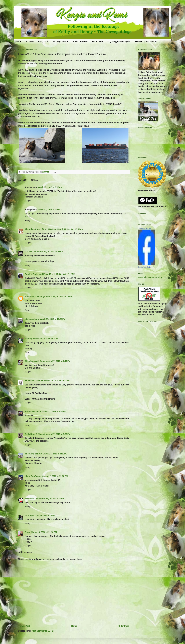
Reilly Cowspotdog (145, 228)
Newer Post (24, 626)
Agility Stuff (43, 41)
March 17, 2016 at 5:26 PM (58, 434)
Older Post (124, 626)
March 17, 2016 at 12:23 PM (53, 319)
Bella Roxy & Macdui (35, 434)
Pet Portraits (98, 41)
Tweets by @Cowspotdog (150, 277)
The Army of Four (33, 454)
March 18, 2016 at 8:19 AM (43, 515)
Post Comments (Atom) (43, 631)
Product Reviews (80, 41)
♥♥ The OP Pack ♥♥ (34, 381)
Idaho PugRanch (33, 476)
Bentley (29, 339)
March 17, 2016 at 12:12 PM (62, 274)
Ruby (28, 532)
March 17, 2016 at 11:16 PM (55, 476)
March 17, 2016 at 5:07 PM (56, 381)
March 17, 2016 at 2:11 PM (58, 361)
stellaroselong (32, 319)
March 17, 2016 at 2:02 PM (46, 339)
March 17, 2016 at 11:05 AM (50, 252)
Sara (27, 515)
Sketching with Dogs (35, 361)
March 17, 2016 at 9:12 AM (50, 187)
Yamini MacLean (33, 412)
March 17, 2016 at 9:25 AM (50, 210)
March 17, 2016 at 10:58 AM (70, 229)
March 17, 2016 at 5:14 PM (54, 412)
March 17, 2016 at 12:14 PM (59, 297)
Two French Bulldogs (35, 297)
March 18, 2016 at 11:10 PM (44, 532)
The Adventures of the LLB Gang (41, 229)
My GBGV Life (32, 499)
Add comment (26, 552)
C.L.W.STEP (31, 252)
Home (18, 41)
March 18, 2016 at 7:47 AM (52, 499)
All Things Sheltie (60, 41)
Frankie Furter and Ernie (37, 274)
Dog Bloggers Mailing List (119, 41)
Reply (28, 201)
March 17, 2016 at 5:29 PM (55, 454)
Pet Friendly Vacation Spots (147, 41)
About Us (30, 41)
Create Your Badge (145, 267)
